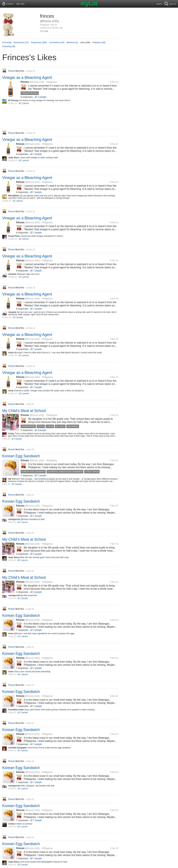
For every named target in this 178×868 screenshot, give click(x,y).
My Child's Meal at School (24, 411)
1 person (25, 103)
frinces (25, 82)
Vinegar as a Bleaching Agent (27, 77)
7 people (42, 97)
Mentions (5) (72, 42)
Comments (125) (57, 42)
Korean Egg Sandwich (21, 456)
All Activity (7, 42)
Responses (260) (39, 42)
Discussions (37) (21, 42)
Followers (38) (99, 42)
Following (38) (9, 46)
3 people (42, 430)
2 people (19, 317)
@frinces (34, 82)
